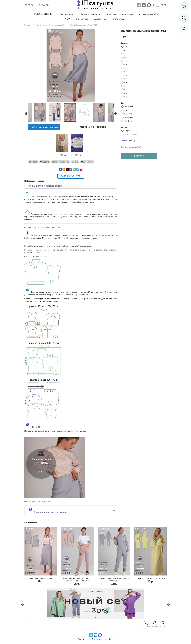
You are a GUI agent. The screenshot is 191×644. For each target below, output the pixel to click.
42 (125, 50)
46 (125, 58)
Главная (28, 25)
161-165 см (129, 110)
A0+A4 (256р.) (130, 134)
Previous (26, 114)
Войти (163, 624)
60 (126, 83)
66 (125, 93)
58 (125, 79)
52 (125, 68)
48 (125, 61)
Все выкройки (67, 14)
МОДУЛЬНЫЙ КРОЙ (43, 14)
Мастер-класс (87, 162)
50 (126, 65)
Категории (40, 25)
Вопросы (30, 5)
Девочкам (111, 14)
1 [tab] (96, 618)
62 (125, 86)
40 (126, 47)
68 (125, 97)
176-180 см (129, 121)
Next (115, 114)
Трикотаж (33, 162)
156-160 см (129, 107)
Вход (161, 5)
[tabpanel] (70, 112)
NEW (67, 19)
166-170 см (129, 114)
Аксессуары (100, 19)
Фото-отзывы (119, 19)
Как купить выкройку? (131, 147)
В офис (75, 162)
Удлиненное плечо (60, 162)
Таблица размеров (129, 141)
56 (125, 75)
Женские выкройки (90, 14)
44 (125, 54)
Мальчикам (127, 14)
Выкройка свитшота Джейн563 (84, 25)
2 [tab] (98, 618)
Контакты (43, 5)
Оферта (81, 639)
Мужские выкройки (148, 14)
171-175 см (129, 118)
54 (125, 72)
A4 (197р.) (128, 131)
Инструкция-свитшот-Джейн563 (38, 502)
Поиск (155, 624)
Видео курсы (82, 19)
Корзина (146, 624)
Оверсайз (45, 162)
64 (125, 90)
